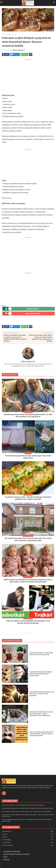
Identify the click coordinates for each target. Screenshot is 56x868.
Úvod (3, 34)
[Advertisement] (28, 73)
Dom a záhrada (28, 536)
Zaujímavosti (28, 412)
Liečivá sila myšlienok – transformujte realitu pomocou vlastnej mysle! (23, 805)
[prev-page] (26, 633)
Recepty (8, 34)
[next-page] (29, 633)
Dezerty (14, 34)
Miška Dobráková (19, 50)
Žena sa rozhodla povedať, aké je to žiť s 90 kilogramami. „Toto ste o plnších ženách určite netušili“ (41, 734)
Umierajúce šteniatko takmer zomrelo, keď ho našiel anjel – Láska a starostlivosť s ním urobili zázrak (41, 714)
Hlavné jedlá (28, 494)
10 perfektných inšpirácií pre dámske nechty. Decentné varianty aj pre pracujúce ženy (41, 674)
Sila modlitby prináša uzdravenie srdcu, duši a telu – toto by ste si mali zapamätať (42, 694)
